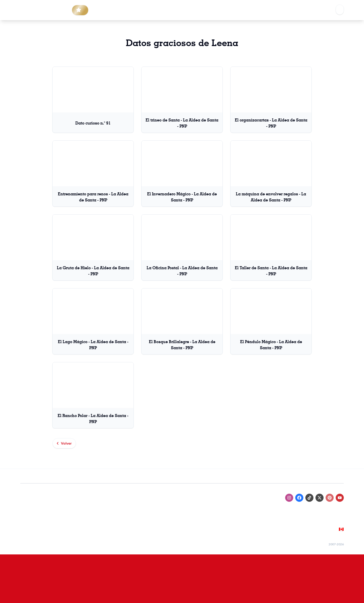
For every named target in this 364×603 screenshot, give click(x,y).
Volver (64, 443)
